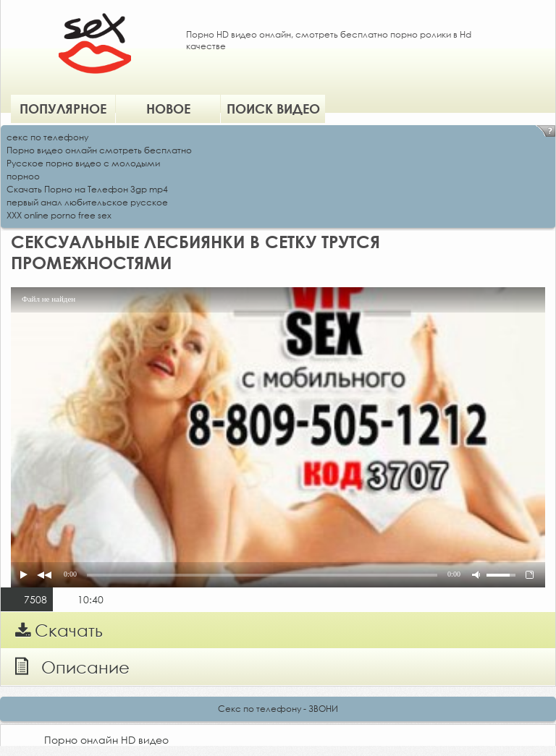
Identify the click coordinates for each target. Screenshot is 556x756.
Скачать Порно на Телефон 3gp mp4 (87, 189)
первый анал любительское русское (87, 202)
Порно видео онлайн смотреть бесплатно (99, 150)
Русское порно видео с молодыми (83, 163)
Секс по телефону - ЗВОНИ (278, 709)
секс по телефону (47, 137)
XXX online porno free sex (59, 215)
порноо (23, 176)
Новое (168, 109)
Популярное (63, 109)
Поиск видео (273, 109)
